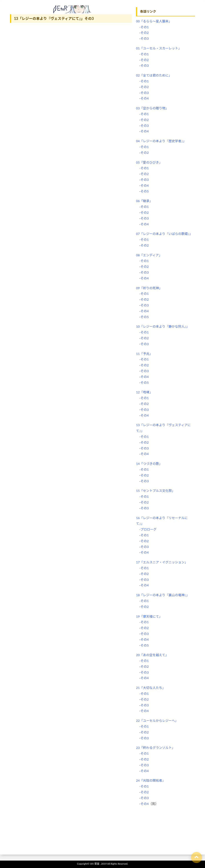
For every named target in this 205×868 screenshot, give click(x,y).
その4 (144, 98)
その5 (144, 191)
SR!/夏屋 (95, 864)
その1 (144, 535)
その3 (144, 38)
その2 (144, 33)
